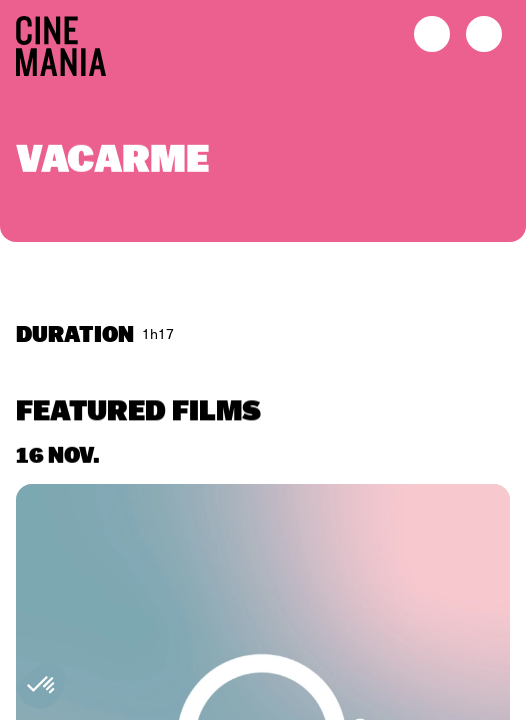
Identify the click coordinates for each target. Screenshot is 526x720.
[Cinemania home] (69, 42)
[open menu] (484, 34)
